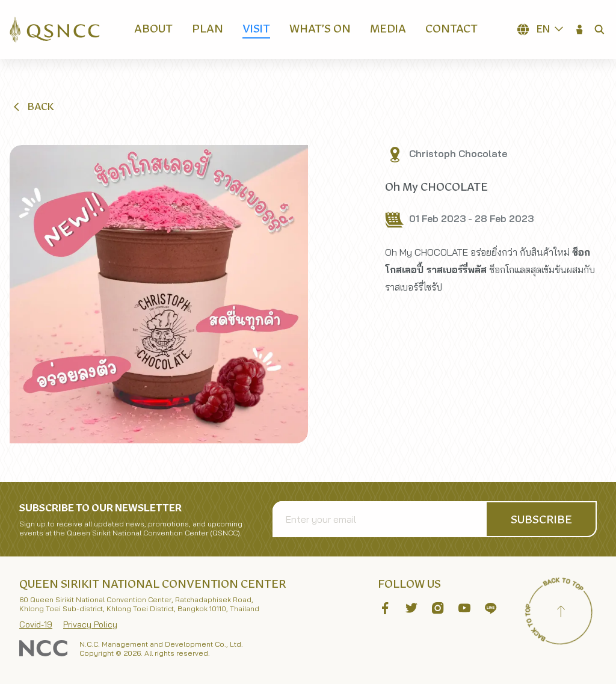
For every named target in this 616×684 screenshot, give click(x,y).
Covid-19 (36, 624)
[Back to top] (561, 613)
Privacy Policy (90, 624)
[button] (580, 29)
